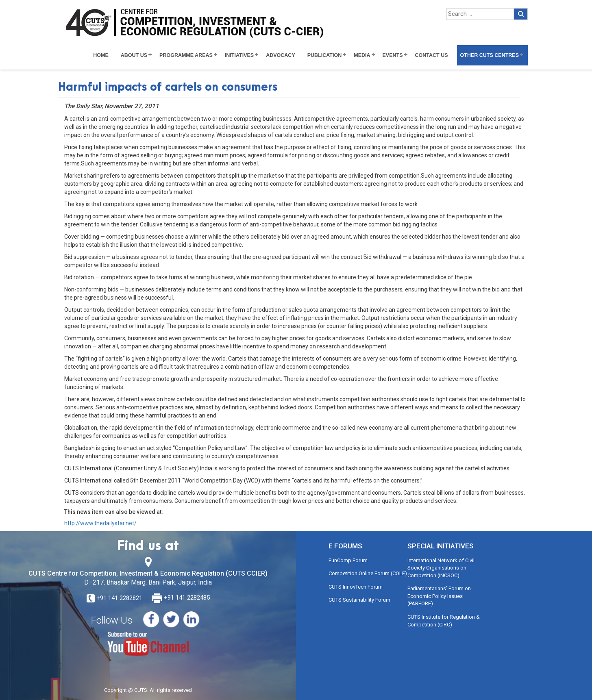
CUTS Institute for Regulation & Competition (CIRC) (444, 621)
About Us (134, 55)
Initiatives (239, 55)
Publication (325, 55)
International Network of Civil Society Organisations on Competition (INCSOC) (441, 568)
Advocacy (281, 55)
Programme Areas (186, 55)
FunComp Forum (348, 560)
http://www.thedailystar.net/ (100, 523)
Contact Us (432, 55)
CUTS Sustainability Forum (359, 600)
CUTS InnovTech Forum (356, 587)
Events (393, 55)
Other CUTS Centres (490, 55)
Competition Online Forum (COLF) (368, 573)
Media (362, 55)
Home (101, 55)
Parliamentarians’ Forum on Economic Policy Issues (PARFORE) (439, 596)
